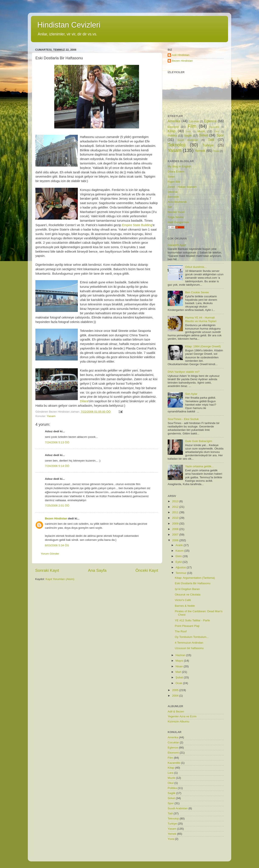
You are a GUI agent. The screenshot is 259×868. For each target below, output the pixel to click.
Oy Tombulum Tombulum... (192, 637)
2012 (176, 507)
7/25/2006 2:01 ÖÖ (57, 506)
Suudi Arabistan (188, 140)
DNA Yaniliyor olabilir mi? (184, 372)
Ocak (179, 683)
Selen (171, 177)
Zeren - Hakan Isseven (182, 187)
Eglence (210, 121)
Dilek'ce (173, 192)
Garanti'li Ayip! (177, 245)
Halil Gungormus (178, 222)
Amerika (174, 121)
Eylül (179, 562)
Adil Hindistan (181, 55)
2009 (176, 524)
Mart (179, 672)
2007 (176, 535)
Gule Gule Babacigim (199, 441)
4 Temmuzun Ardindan (189, 643)
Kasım (180, 551)
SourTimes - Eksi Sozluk (183, 419)
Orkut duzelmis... (196, 267)
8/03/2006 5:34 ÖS (57, 545)
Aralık (180, 545)
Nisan (180, 666)
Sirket (204, 135)
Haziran (181, 655)
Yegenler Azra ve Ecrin (182, 716)
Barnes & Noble (185, 606)
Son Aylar (191, 394)
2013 (176, 501)
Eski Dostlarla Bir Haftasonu (193, 583)
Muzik (201, 131)
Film (192, 126)
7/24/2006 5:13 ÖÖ (57, 442)
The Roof (181, 631)
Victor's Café (183, 600)
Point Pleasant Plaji (187, 626)
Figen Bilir (174, 182)
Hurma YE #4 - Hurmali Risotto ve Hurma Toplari (201, 319)
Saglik (188, 136)
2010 (176, 518)
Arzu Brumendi (177, 202)
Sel (170, 207)
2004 (176, 696)
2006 (176, 540)
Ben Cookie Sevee (197, 292)
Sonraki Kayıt (47, 570)
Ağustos (181, 567)
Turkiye (208, 145)
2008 (176, 529)
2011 (176, 512)
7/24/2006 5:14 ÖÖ (57, 466)
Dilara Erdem (176, 172)
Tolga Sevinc (176, 217)
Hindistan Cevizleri (69, 25)
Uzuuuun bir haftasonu (189, 648)
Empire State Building (137, 225)
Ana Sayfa (97, 570)
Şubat (180, 677)
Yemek (200, 151)
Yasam (51, 416)
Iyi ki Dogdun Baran (187, 589)
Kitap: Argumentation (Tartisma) (195, 578)
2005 (176, 690)
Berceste (173, 197)
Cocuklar (194, 121)
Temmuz (181, 573)
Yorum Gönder (50, 554)
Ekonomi (173, 127)
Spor (220, 135)
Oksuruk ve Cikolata (188, 595)
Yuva (216, 151)
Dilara (84, 401)
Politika (172, 136)
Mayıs (180, 661)
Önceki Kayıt (147, 570)
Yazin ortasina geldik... (199, 466)
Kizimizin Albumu (178, 721)
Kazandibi (214, 127)
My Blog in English (179, 166)
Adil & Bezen (176, 712)
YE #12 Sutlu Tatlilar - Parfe (192, 620)
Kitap (172, 131)
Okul (217, 131)
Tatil (211, 140)
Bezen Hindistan (56, 518)
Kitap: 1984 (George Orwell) (203, 346)
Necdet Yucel (176, 212)
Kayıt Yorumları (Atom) (60, 579)
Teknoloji (177, 145)
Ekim (179, 556)
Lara (188, 131)
